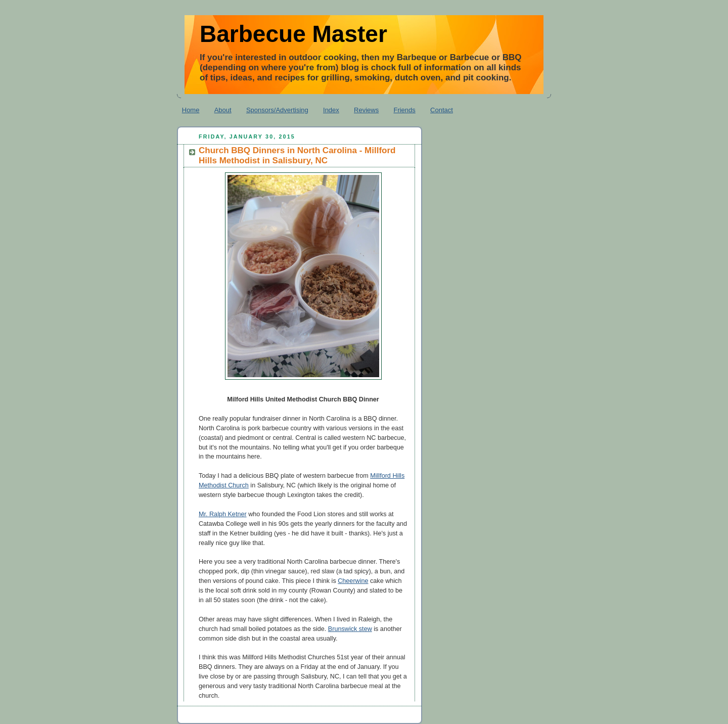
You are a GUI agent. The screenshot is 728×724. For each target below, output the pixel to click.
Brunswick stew (350, 629)
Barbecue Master (293, 34)
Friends (404, 110)
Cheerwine (353, 581)
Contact (442, 110)
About (223, 110)
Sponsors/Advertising (277, 110)
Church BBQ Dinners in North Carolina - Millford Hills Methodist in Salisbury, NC (297, 155)
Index (331, 110)
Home (191, 110)
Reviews (366, 110)
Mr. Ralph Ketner (223, 514)
